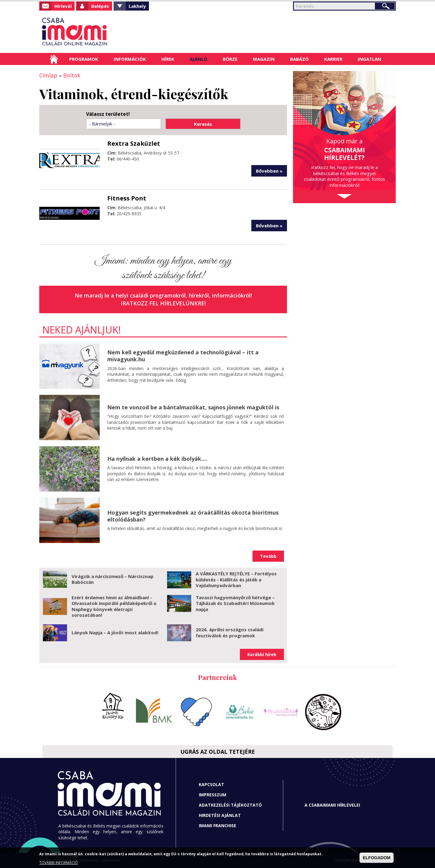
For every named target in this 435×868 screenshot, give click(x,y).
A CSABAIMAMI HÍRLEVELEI (332, 805)
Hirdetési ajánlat (220, 815)
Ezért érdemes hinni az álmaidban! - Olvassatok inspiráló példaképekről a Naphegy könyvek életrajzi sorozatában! (114, 606)
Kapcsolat (211, 784)
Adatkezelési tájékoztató (230, 805)
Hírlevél (63, 6)
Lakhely (137, 6)
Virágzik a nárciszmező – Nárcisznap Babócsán (113, 579)
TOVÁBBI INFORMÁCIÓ (59, 863)
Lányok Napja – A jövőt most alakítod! (115, 632)
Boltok (72, 75)
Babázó (299, 59)
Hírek (168, 59)
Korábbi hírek (262, 654)
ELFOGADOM (377, 858)
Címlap (54, 59)
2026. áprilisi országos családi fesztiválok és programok (230, 632)
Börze (230, 59)
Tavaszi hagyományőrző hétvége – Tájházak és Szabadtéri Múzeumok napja (235, 603)
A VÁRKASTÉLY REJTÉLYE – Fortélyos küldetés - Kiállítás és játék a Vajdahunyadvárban (236, 579)
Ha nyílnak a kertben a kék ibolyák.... (157, 459)
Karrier (333, 59)
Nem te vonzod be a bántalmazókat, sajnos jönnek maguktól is (193, 407)
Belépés (100, 6)
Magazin (264, 59)
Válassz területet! (108, 114)
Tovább (268, 556)
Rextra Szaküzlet (134, 143)
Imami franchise (217, 826)
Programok (84, 59)
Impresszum (213, 795)
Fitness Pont (127, 198)
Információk (130, 59)
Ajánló (198, 59)
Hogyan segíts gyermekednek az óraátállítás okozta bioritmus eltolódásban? (193, 516)
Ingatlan (369, 59)
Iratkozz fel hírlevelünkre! (163, 303)
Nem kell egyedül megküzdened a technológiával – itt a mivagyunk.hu (183, 356)
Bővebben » (269, 171)
